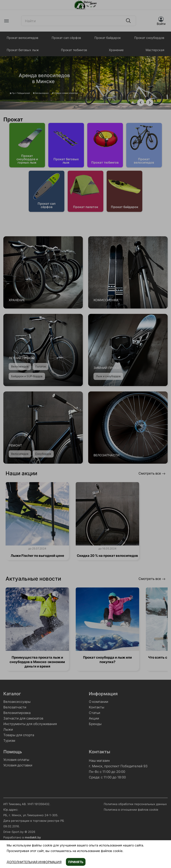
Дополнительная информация (34, 862)
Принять (76, 862)
